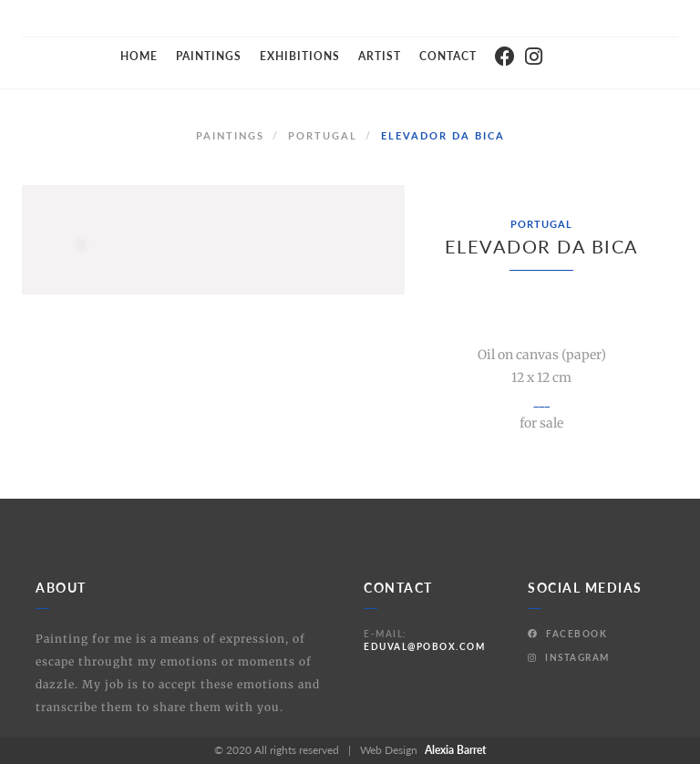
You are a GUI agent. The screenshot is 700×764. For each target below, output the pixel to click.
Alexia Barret (455, 750)
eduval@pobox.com (424, 646)
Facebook (567, 634)
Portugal (323, 135)
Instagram (569, 657)
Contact (448, 56)
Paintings (209, 56)
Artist (380, 56)
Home (139, 56)
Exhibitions (300, 56)
